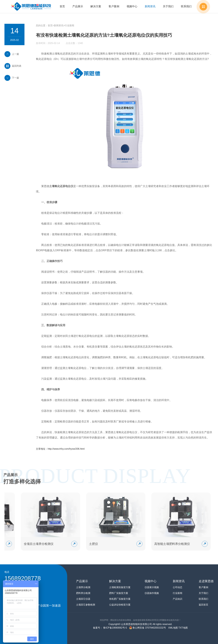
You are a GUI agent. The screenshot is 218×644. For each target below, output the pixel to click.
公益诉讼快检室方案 (120, 605)
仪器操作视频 (152, 593)
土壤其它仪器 (83, 599)
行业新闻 (69, 25)
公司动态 (178, 587)
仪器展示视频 (152, 587)
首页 (62, 6)
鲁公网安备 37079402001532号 (148, 628)
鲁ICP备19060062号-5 (115, 628)
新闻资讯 (150, 6)
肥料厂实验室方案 (119, 593)
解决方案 (96, 6)
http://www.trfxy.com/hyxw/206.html (66, 449)
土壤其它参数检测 (86, 605)
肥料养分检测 (83, 593)
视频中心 (132, 6)
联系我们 (186, 6)
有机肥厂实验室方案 (120, 599)
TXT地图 (183, 628)
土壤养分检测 (83, 587)
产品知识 (178, 599)
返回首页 (203, 605)
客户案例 (114, 6)
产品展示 (78, 6)
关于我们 (168, 6)
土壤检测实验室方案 (120, 587)
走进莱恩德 (206, 581)
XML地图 (173, 628)
